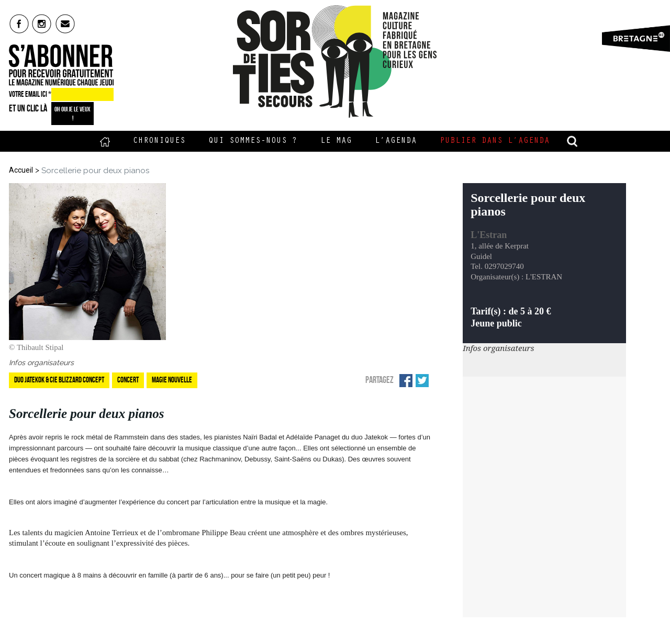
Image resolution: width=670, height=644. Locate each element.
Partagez (379, 380)
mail (66, 24)
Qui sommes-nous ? (253, 141)
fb (19, 24)
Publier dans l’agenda (495, 141)
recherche (573, 141)
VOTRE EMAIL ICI (30, 94)
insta (42, 24)
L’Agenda (396, 141)
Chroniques (159, 141)
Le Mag (336, 141)
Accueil (105, 141)
